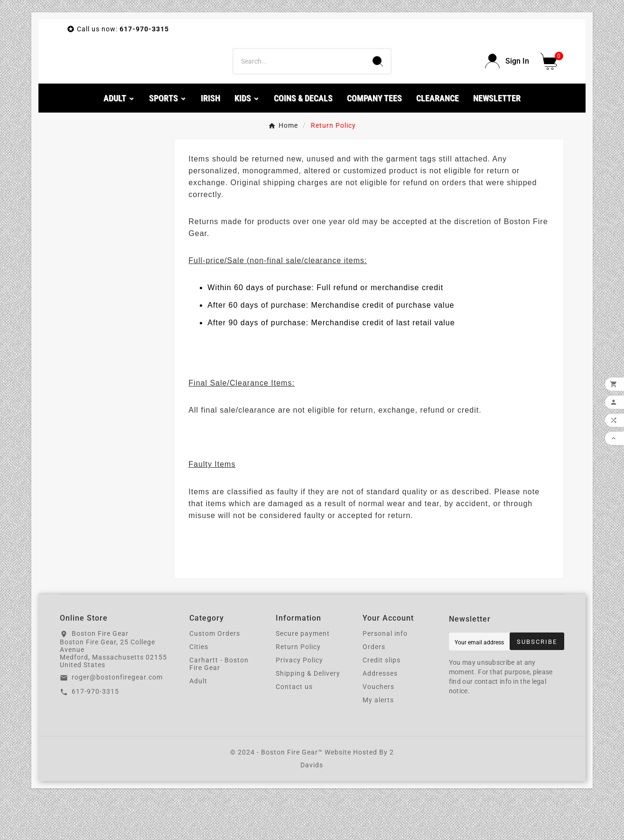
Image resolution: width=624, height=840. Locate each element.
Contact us (294, 726)
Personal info (385, 673)
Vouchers (378, 726)
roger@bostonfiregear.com (117, 717)
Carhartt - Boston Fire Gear (219, 703)
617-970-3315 (95, 730)
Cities (199, 686)
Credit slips (382, 699)
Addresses (380, 713)
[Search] (299, 81)
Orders (374, 686)
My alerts (378, 739)
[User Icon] (507, 81)
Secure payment (303, 673)
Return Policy (298, 686)
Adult (198, 720)
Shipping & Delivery (308, 713)
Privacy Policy (299, 699)
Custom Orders (215, 673)
